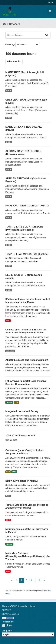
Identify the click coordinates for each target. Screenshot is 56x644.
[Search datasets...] (24, 35)
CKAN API (7, 610)
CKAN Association (10, 614)
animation (10, 351)
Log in (50, 2)
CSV (17, 402)
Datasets (15, 24)
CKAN (7, 625)
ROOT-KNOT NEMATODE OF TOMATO (27, 206)
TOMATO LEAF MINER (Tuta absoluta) (27, 254)
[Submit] (47, 35)
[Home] (4, 24)
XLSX (14, 472)
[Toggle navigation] (50, 12)
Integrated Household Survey (22, 411)
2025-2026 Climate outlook (20, 436)
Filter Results (14, 61)
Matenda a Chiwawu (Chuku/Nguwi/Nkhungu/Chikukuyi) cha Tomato (28, 556)
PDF (8, 321)
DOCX (9, 91)
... (35, 579)
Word (8, 496)
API (42, 591)
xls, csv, (9, 402)
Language (7, 631)
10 (39, 580)
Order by (10, 45)
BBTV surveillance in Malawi (22, 481)
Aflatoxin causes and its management (27, 360)
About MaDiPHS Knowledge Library (18, 606)
